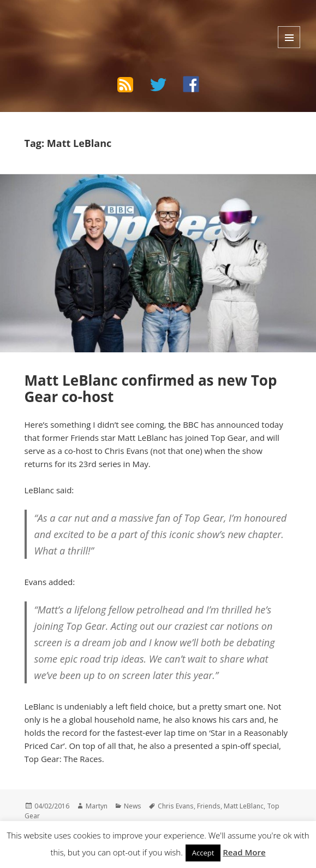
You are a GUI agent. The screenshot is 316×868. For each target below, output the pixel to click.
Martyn (97, 806)
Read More (244, 852)
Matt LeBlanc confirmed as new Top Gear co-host (151, 388)
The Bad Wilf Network (82, 24)
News (133, 806)
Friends (209, 806)
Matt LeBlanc (244, 806)
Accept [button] (203, 853)
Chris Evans (176, 806)
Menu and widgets (289, 37)
